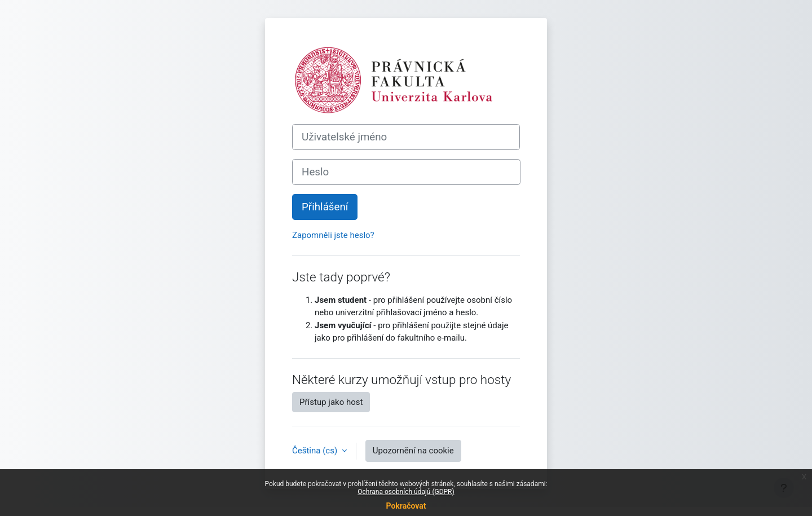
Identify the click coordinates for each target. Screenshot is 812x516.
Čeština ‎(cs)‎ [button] (316, 451)
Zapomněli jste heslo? (333, 235)
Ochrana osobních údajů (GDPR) (406, 492)
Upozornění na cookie (413, 451)
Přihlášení (325, 207)
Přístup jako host (331, 402)
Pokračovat (406, 506)
